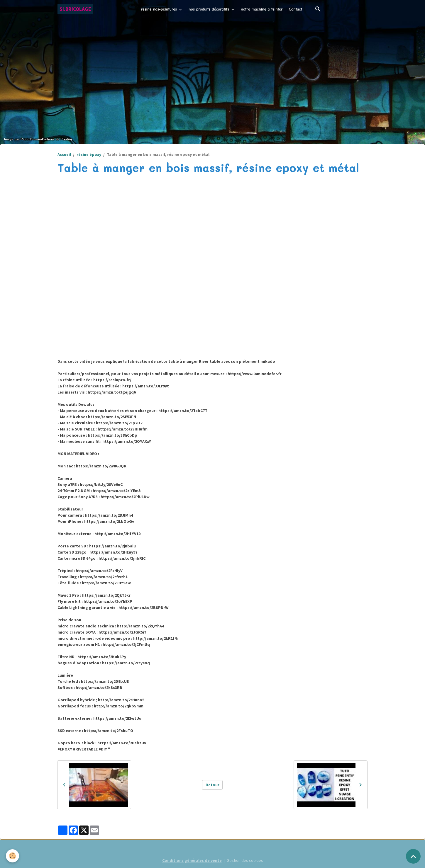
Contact (296, 9)
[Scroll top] (413, 856)
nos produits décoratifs (210, 9)
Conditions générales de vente (192, 860)
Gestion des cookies (245, 860)
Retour (212, 785)
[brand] (75, 9)
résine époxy (89, 154)
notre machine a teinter (262, 9)
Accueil (64, 154)
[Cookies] (12, 856)
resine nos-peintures (160, 9)
